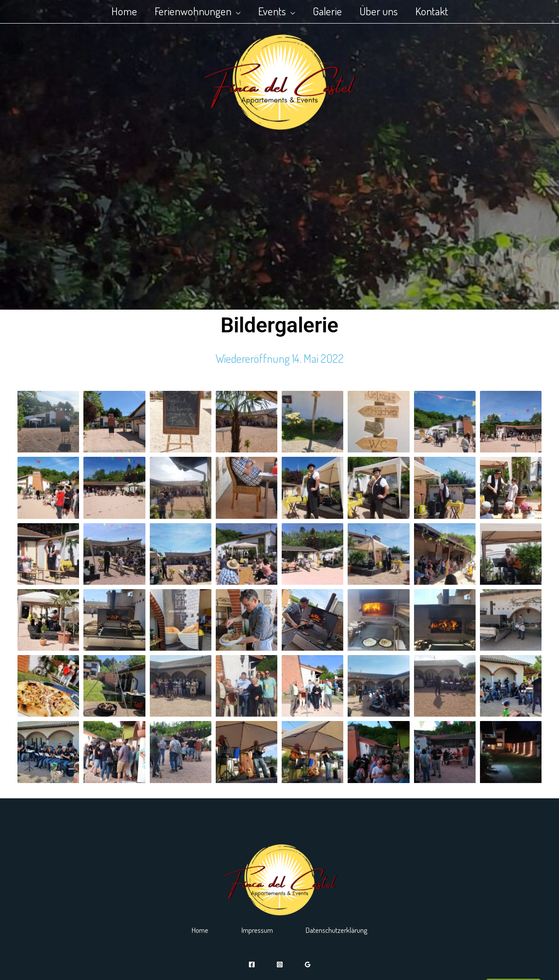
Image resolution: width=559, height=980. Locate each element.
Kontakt (443, 11)
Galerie (330, 11)
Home (113, 11)
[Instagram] (280, 964)
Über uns (385, 11)
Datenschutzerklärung (349, 929)
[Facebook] (252, 964)
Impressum (256, 929)
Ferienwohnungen (186, 11)
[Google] (308, 964)
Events (270, 11)
